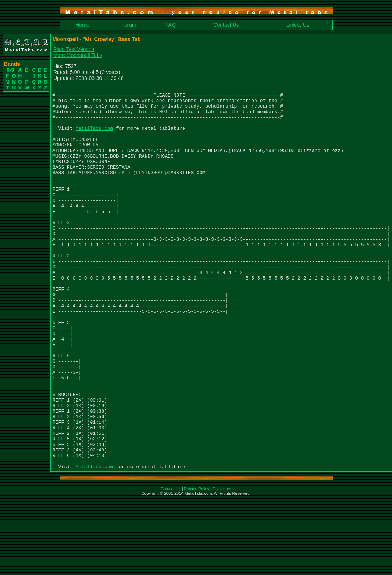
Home (82, 25)
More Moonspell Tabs (78, 55)
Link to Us (298, 25)
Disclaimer (222, 565)
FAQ (171, 25)
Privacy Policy (197, 565)
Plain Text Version (74, 49)
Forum (129, 25)
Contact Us (226, 25)
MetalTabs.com (94, 137)
